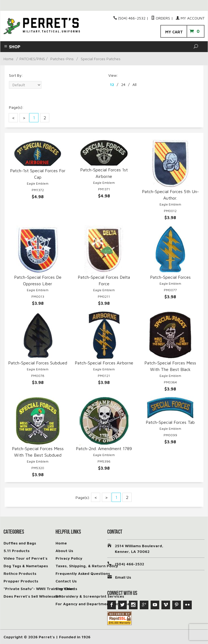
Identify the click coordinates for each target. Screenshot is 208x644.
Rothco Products (20, 573)
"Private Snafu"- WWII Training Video (39, 589)
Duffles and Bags (20, 543)
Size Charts (66, 589)
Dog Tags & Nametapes (26, 566)
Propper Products (21, 581)
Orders (161, 18)
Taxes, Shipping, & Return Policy (87, 566)
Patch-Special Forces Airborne (104, 363)
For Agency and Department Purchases (94, 604)
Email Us (123, 577)
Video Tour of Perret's (25, 558)
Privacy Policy (69, 558)
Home (9, 59)
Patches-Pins (62, 59)
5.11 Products (17, 551)
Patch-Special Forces (170, 277)
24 (123, 84)
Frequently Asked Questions (83, 573)
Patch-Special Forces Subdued (38, 363)
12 (112, 84)
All (134, 84)
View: (113, 75)
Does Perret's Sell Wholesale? (32, 596)
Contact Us (66, 581)
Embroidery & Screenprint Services (90, 596)
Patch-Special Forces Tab (170, 422)
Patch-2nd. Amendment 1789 (104, 448)
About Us (64, 551)
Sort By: (16, 75)
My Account (190, 18)
